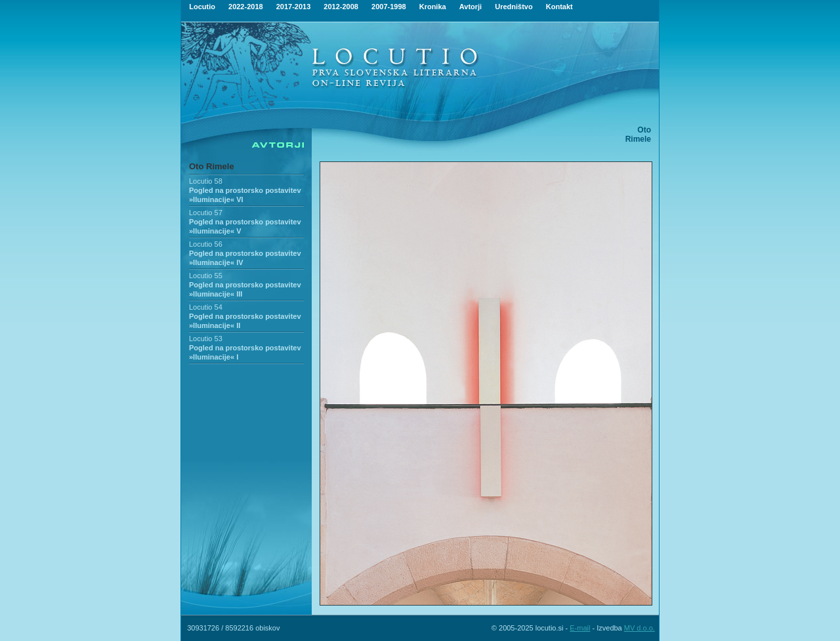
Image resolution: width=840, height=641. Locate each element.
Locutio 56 (206, 244)
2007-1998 (389, 7)
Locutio (202, 7)
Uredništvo (514, 7)
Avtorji (471, 7)
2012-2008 (341, 7)
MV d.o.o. (640, 628)
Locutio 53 (206, 339)
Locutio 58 (206, 181)
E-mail (580, 628)
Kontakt (559, 7)
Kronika (433, 7)
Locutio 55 (206, 276)
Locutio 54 (206, 307)
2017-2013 (294, 7)
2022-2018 (246, 7)
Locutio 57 (206, 213)
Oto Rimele (212, 166)
